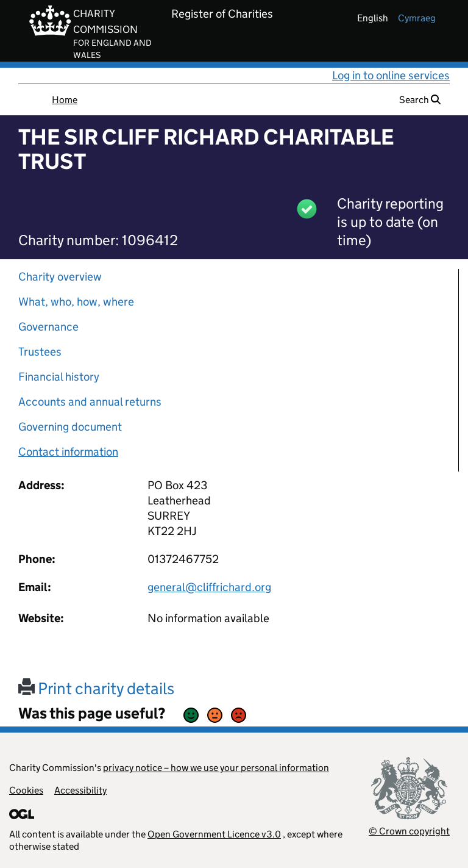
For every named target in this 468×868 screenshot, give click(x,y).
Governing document (70, 427)
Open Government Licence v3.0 (214, 834)
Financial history (59, 377)
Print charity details (96, 688)
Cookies (26, 790)
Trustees (40, 352)
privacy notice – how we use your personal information (216, 768)
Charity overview (60, 277)
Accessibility (80, 790)
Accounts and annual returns (90, 402)
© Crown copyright (409, 831)
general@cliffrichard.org (209, 587)
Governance (48, 327)
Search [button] (420, 100)
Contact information (68, 452)
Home (65, 100)
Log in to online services (391, 75)
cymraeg (417, 18)
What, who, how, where (76, 302)
